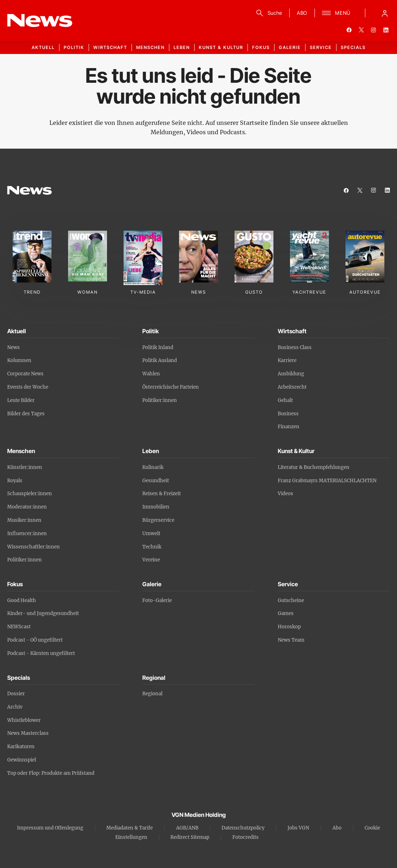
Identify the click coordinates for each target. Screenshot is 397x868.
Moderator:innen (27, 507)
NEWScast (19, 627)
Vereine (151, 560)
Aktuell (43, 47)
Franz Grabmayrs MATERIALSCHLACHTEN (327, 481)
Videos (286, 494)
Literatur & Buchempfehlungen (314, 467)
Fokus (261, 47)
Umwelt (151, 534)
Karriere (287, 360)
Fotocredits (246, 837)
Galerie (290, 47)
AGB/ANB (187, 828)
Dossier (16, 694)
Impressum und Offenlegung (50, 828)
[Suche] (268, 13)
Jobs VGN (298, 828)
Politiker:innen (160, 400)
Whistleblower (24, 720)
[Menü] (336, 13)
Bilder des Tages (26, 414)
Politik (74, 47)
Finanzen (289, 427)
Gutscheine (291, 600)
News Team (291, 640)
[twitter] (361, 30)
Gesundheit (156, 481)
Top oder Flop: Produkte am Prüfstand (51, 773)
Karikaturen (21, 747)
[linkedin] (386, 30)
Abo (337, 828)
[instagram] (374, 30)
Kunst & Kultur (221, 47)
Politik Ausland (160, 360)
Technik (152, 547)
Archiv (15, 707)
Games (286, 613)
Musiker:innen (24, 520)
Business (288, 414)
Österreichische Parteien (171, 387)
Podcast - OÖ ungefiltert (35, 640)
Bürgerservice (158, 520)
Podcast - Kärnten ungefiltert (41, 653)
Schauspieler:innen (30, 494)
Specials (353, 47)
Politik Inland (158, 347)
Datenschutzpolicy (243, 828)
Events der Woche (28, 387)
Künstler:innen (25, 467)
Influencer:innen (27, 534)
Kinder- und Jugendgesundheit (43, 613)
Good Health (22, 600)
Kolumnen (19, 360)
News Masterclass (28, 733)
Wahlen (151, 374)
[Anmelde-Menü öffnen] (385, 13)
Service (321, 47)
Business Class (295, 347)
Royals (15, 481)
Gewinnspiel (22, 760)
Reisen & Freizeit (162, 494)
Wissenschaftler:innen (34, 547)
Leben (182, 47)
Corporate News (25, 374)
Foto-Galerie (157, 600)
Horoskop (289, 627)
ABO (302, 13)
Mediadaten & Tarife (130, 828)
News (14, 347)
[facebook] (349, 30)
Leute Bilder (21, 400)
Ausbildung (291, 374)
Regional (152, 694)
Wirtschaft (110, 47)
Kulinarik (153, 467)
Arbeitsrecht (292, 387)
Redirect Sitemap (190, 837)
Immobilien (156, 507)
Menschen (150, 47)
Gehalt (285, 400)
